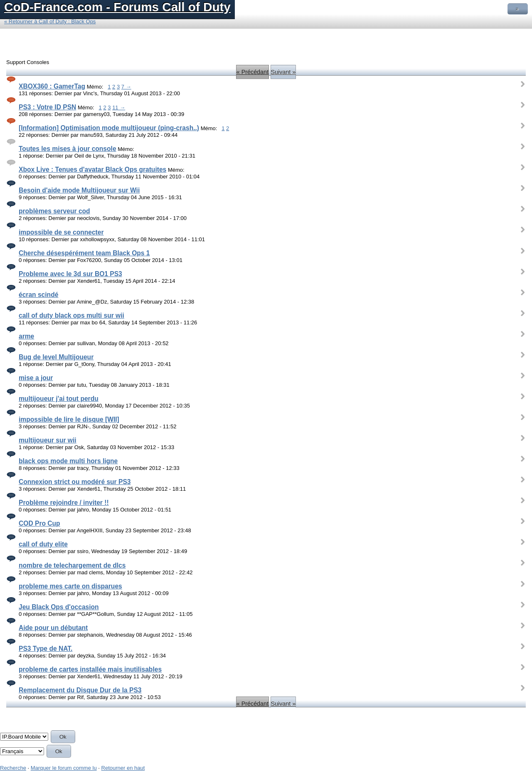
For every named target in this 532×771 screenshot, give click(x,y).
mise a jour (36, 378)
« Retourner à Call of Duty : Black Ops (50, 21)
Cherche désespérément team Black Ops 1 (84, 253)
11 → (119, 107)
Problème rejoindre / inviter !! (64, 503)
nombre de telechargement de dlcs (72, 565)
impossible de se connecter (61, 232)
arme (26, 336)
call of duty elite (43, 544)
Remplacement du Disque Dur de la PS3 (80, 690)
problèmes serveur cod (54, 211)
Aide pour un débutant (53, 628)
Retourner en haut (123, 768)
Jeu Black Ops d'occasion (59, 607)
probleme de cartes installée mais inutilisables (90, 669)
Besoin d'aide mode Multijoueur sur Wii (79, 190)
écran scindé (38, 295)
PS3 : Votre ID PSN (47, 107)
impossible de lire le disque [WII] (69, 419)
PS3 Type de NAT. (46, 649)
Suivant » (283, 72)
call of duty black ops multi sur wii (71, 315)
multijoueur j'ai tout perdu (59, 399)
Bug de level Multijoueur (56, 357)
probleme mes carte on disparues (70, 586)
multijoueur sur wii (48, 440)
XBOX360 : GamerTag (52, 86)
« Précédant (252, 72)
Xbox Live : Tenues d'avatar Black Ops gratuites (92, 169)
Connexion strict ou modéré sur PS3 (75, 482)
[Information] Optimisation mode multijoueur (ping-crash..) (109, 128)
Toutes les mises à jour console (68, 149)
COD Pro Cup (39, 523)
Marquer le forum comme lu (64, 768)
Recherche (13, 768)
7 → (126, 87)
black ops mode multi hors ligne (68, 461)
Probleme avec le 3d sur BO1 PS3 (70, 274)
